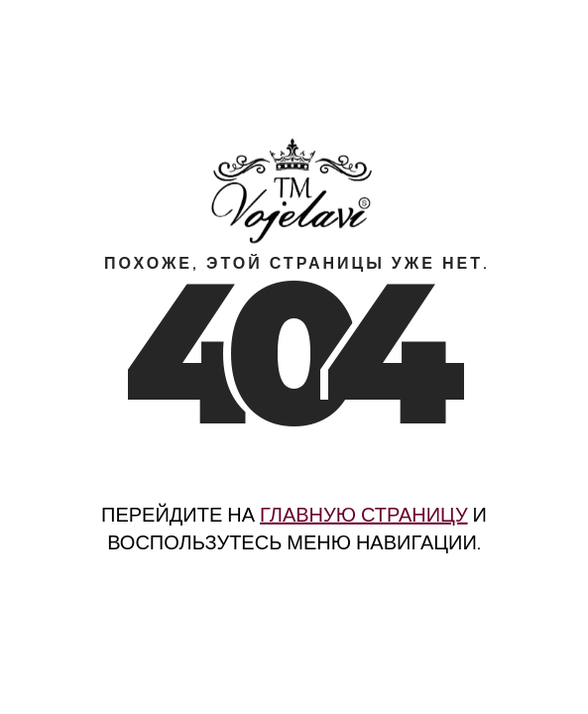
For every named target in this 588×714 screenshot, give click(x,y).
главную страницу (364, 515)
